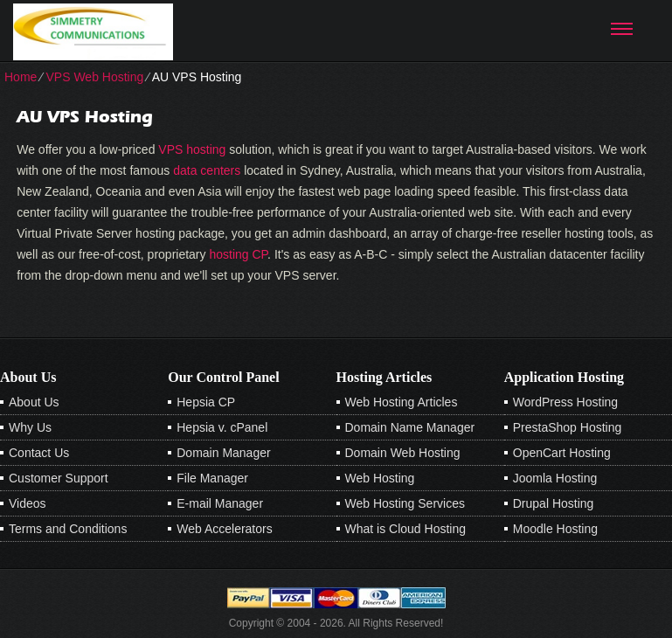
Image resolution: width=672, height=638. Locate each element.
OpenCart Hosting (562, 453)
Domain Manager (223, 453)
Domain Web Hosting (403, 453)
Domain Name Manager (410, 427)
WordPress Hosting (565, 402)
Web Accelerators (224, 529)
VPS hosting (192, 149)
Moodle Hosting (555, 529)
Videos (28, 503)
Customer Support (59, 478)
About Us (34, 402)
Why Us (30, 427)
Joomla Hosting (555, 478)
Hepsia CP (206, 402)
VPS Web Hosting (94, 77)
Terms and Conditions (68, 529)
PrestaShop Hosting (568, 427)
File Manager (212, 478)
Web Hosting (380, 478)
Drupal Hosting (554, 503)
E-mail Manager (220, 503)
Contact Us (39, 453)
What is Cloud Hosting (406, 529)
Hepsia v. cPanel (222, 427)
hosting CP (238, 254)
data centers (207, 170)
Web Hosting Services (405, 503)
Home (21, 77)
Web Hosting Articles (402, 402)
